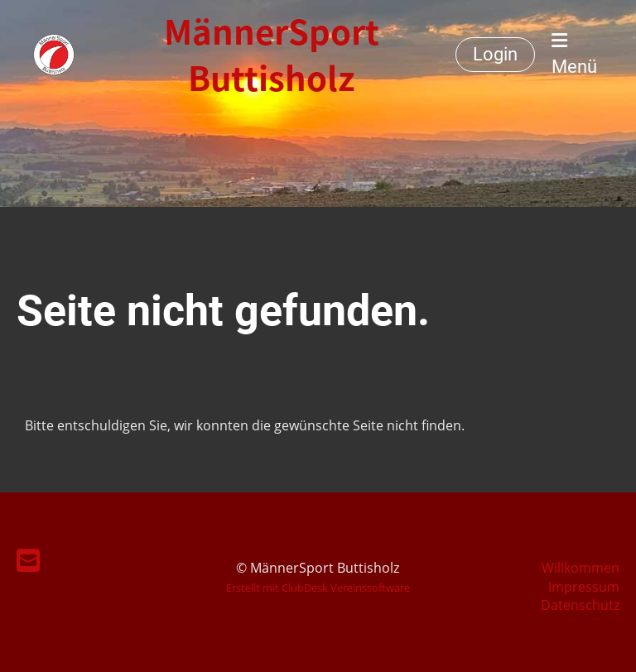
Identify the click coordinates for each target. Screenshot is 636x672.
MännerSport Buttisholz (272, 55)
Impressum (584, 587)
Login (495, 54)
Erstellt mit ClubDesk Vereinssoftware (318, 588)
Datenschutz (580, 605)
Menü (574, 54)
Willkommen (581, 568)
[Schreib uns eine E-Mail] (28, 560)
